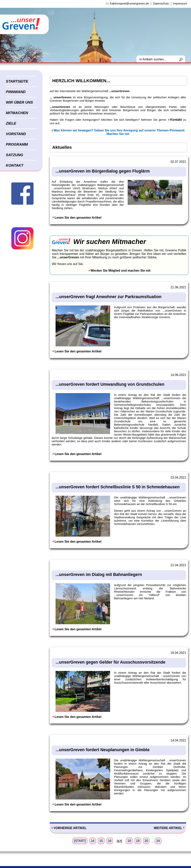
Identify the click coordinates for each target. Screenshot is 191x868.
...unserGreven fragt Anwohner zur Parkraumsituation (108, 297)
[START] (80, 841)
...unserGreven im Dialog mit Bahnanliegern (99, 575)
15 (101, 841)
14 (93, 841)
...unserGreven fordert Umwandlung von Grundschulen (110, 384)
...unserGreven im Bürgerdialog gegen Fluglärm (103, 171)
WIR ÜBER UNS (19, 102)
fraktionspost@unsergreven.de (129, 4)
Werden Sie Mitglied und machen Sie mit (121, 271)
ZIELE (11, 123)
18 (129, 841)
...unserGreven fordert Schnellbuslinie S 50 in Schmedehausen (118, 487)
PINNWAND (16, 92)
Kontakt (176, 120)
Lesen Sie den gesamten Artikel (78, 218)
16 (110, 841)
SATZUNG (15, 155)
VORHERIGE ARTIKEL (70, 828)
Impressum (180, 4)
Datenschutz (161, 4)
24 (158, 841)
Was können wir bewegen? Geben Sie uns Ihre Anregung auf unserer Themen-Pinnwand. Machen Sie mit (119, 132)
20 (146, 841)
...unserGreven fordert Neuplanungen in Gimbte (103, 750)
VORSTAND (16, 134)
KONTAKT (15, 165)
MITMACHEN (17, 113)
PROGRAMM (17, 144)
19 (138, 841)
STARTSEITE (17, 81)
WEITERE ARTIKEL (168, 828)
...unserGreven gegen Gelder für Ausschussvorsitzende (110, 662)
